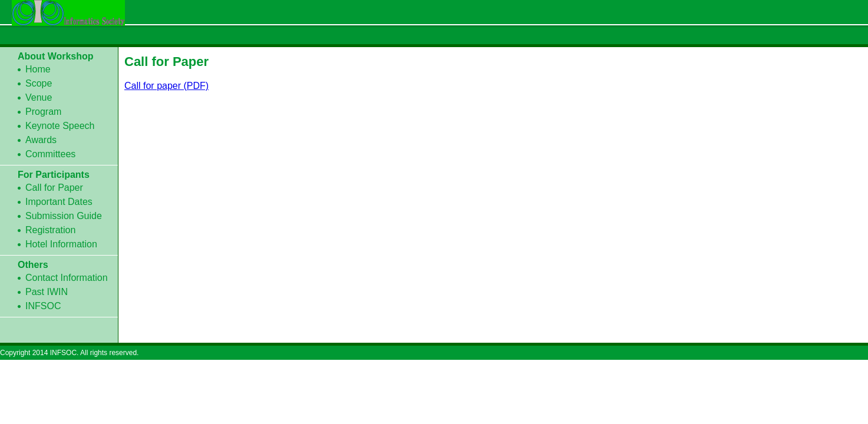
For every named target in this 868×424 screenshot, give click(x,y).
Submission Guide (64, 216)
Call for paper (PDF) (166, 86)
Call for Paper (54, 188)
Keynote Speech (60, 126)
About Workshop (56, 56)
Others (33, 265)
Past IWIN (47, 292)
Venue (39, 97)
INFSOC (43, 306)
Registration (50, 230)
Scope (39, 83)
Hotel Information (61, 244)
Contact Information (67, 278)
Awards (41, 140)
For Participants (54, 175)
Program (43, 112)
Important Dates (59, 202)
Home (38, 69)
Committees (50, 154)
